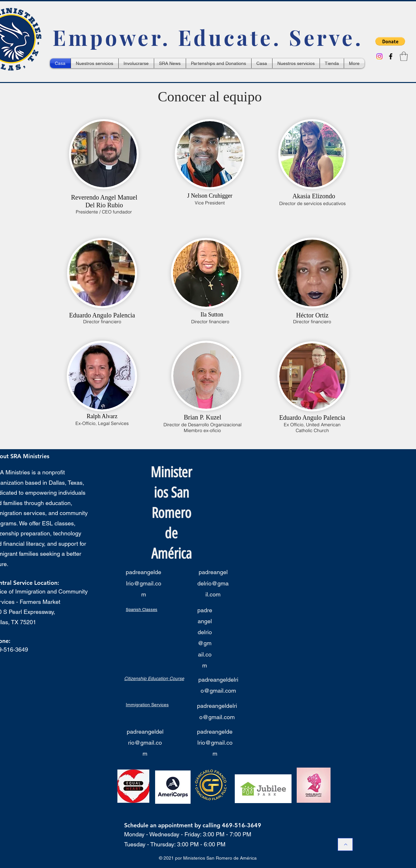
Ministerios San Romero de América (171, 513)
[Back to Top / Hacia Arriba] (345, 844)
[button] (390, 41)
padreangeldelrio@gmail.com (144, 583)
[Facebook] (391, 56)
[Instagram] (379, 56)
